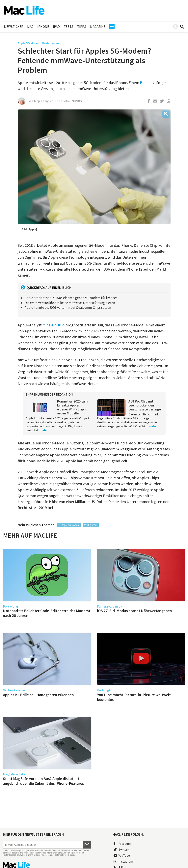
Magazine (98, 27)
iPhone (43, 27)
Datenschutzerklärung (65, 855)
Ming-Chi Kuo (54, 325)
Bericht (146, 83)
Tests (68, 27)
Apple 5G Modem (71, 525)
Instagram (123, 861)
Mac (30, 27)
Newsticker (14, 27)
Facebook (122, 844)
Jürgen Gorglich (43, 101)
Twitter (121, 850)
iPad (56, 27)
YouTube (122, 855)
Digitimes (92, 525)
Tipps (82, 27)
